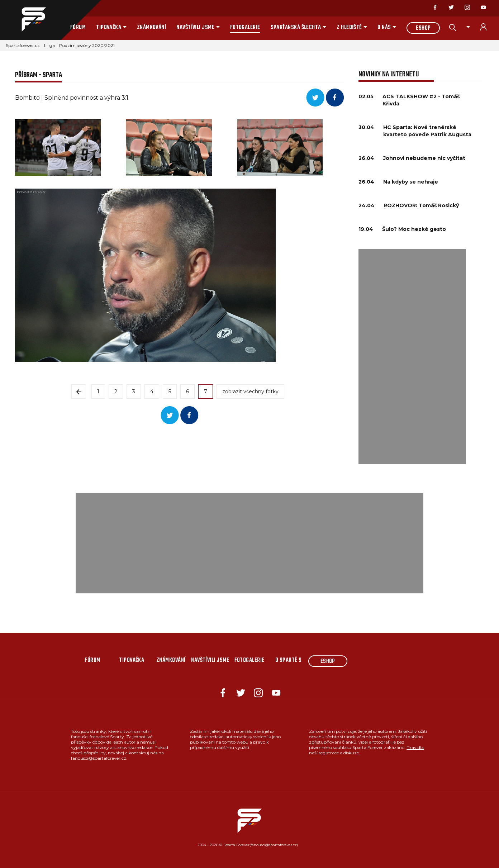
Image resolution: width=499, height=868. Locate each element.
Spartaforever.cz (23, 45)
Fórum (78, 28)
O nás (384, 28)
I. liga (49, 45)
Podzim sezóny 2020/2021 (87, 45)
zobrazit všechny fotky (250, 392)
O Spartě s (289, 660)
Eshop (423, 28)
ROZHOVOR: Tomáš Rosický (421, 205)
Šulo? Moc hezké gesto (414, 229)
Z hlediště (349, 28)
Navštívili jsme (195, 28)
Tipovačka (109, 28)
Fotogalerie (245, 28)
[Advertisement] (412, 357)
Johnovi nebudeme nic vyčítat (424, 158)
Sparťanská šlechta (296, 28)
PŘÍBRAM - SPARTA (39, 75)
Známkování (152, 28)
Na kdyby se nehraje (411, 182)
